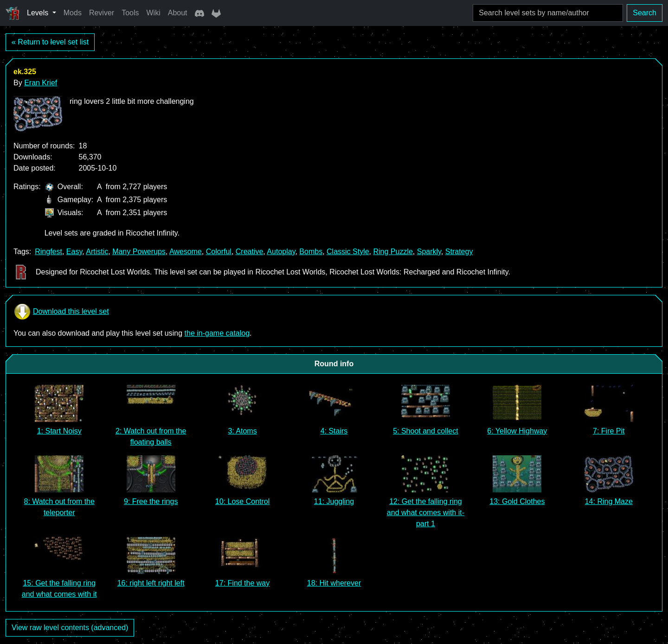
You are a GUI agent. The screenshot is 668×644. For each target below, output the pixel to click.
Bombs (311, 252)
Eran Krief (41, 83)
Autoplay (281, 252)
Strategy (459, 252)
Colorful (219, 252)
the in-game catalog (217, 333)
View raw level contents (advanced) (70, 628)
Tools (130, 13)
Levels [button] (39, 13)
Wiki (154, 13)
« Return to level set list (50, 42)
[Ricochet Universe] (13, 13)
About (178, 13)
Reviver (102, 13)
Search (645, 13)
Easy (74, 252)
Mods (73, 13)
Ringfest (48, 252)
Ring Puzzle (393, 252)
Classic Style (348, 252)
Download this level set (61, 312)
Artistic (97, 252)
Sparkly (429, 252)
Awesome (186, 252)
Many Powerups (139, 252)
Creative (250, 252)
